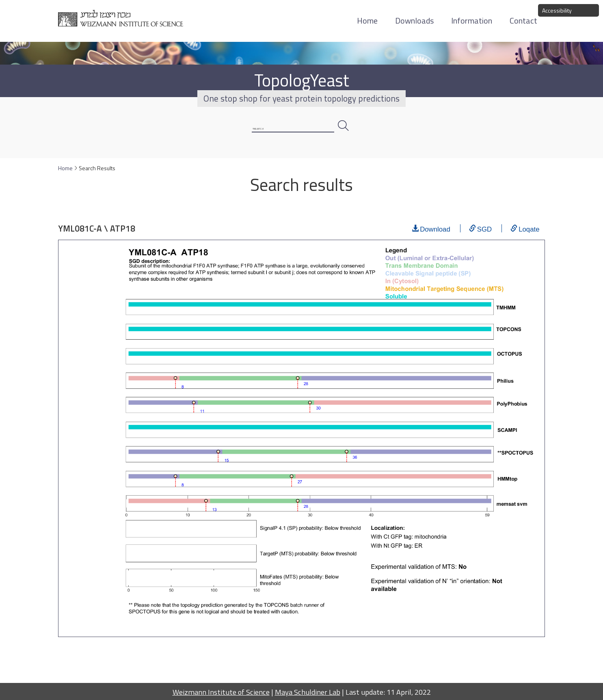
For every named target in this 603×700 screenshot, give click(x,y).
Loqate (529, 237)
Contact (523, 21)
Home (367, 21)
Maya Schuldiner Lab (308, 692)
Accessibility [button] (557, 10)
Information (472, 21)
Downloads (414, 21)
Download (435, 237)
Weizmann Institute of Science (221, 692)
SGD (484, 237)
